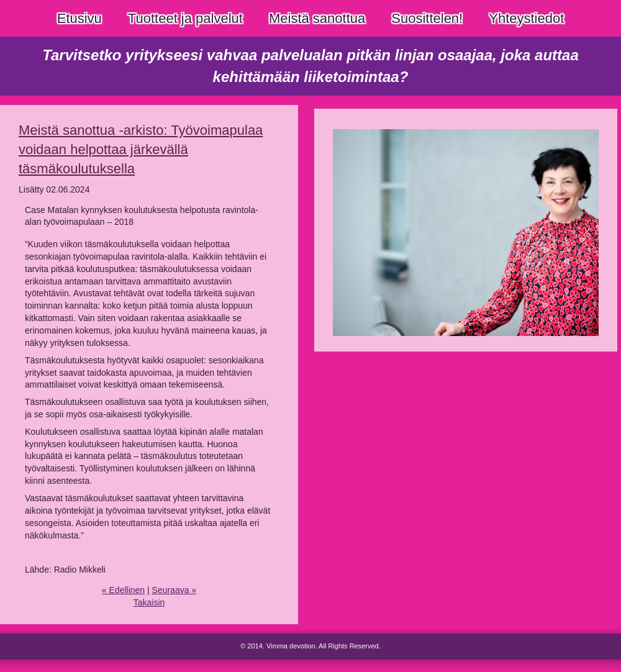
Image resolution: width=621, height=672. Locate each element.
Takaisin (149, 602)
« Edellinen (123, 590)
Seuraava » (175, 590)
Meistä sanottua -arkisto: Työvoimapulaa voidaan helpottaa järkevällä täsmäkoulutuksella (141, 149)
